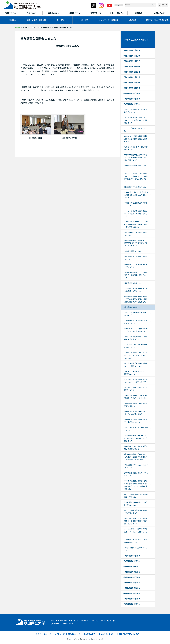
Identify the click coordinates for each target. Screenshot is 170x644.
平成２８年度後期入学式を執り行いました (136, 314)
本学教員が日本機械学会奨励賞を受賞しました (136, 322)
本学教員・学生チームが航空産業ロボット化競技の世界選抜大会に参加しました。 (136, 521)
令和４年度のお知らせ (132, 72)
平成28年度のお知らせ (41, 27)
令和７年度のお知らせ (132, 56)
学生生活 (85, 20)
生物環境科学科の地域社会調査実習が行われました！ (136, 405)
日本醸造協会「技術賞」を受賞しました (136, 258)
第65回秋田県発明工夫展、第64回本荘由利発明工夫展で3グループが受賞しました (136, 224)
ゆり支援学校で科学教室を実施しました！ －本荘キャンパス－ (136, 381)
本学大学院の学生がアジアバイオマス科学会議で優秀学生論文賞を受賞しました (136, 157)
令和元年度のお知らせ (132, 88)
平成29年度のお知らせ (132, 99)
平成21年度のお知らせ (132, 588)
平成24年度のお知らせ (132, 572)
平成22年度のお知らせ (132, 583)
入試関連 (60, 20)
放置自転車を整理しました (134, 283)
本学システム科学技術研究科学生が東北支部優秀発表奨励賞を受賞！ (136, 139)
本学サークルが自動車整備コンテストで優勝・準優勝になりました (136, 214)
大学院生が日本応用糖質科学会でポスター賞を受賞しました (136, 330)
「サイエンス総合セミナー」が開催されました (136, 373)
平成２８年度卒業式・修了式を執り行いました (136, 111)
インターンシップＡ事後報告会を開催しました (136, 346)
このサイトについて (43, 634)
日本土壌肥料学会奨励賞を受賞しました (136, 234)
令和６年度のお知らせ (132, 61)
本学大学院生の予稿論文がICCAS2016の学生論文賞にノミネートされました (136, 243)
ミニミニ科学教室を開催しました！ (136, 129)
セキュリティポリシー (107, 634)
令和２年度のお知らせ (132, 83)
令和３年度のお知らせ (132, 77)
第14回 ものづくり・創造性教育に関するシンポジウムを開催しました (136, 195)
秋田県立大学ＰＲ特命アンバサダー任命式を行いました (136, 413)
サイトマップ (59, 634)
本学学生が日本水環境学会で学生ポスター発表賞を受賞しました (136, 532)
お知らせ (26, 27)
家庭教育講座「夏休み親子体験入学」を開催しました (136, 365)
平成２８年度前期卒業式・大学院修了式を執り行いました (136, 338)
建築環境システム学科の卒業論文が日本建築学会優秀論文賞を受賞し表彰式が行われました (136, 299)
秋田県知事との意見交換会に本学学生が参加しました (136, 421)
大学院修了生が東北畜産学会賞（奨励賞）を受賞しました (136, 290)
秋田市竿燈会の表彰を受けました (136, 167)
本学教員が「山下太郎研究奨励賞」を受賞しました (136, 448)
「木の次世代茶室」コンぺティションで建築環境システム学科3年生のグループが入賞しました (136, 177)
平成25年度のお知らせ (132, 566)
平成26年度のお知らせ (132, 561)
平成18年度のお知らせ (132, 604)
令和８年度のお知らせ (132, 50)
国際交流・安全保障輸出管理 (157, 20)
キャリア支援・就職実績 (109, 20)
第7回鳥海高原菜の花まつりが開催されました (136, 504)
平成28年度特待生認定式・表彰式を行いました (136, 496)
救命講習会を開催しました (134, 307)
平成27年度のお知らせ (132, 556)
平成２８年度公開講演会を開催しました (136, 204)
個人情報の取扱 (89, 634)
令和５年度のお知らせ (132, 67)
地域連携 (133, 20)
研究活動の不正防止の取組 (129, 634)
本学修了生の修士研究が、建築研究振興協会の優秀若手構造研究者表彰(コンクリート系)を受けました (136, 485)
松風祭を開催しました (133, 251)
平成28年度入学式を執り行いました (136, 549)
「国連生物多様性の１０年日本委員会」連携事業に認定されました (136, 275)
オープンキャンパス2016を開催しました (136, 429)
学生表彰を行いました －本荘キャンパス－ (136, 466)
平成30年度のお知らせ (132, 93)
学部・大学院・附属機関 (36, 20)
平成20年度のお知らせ (132, 593)
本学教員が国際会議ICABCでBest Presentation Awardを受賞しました (136, 438)
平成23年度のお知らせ (132, 577)
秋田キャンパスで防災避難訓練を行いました (136, 266)
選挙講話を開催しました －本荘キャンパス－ (136, 474)
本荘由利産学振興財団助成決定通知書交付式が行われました (136, 397)
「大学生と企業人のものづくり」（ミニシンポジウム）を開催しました (135, 120)
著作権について (74, 634)
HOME (18, 27)
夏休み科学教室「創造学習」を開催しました (136, 389)
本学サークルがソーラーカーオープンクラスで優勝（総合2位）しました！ (136, 355)
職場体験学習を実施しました (135, 187)
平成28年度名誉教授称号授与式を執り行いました (136, 512)
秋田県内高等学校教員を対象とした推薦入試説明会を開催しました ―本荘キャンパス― (136, 457)
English (119, 5)
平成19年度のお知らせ (132, 599)
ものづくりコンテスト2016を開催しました (136, 148)
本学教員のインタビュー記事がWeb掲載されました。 (136, 541)
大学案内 (12, 20)
